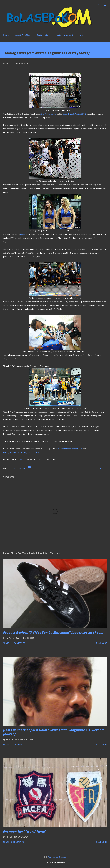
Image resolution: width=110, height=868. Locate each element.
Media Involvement (64, 35)
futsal (22, 468)
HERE (19, 460)
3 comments (18, 842)
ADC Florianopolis (48, 114)
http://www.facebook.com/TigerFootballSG (23, 452)
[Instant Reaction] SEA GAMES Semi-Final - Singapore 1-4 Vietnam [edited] (54, 732)
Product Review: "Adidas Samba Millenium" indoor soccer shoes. (53, 632)
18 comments (18, 643)
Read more (102, 643)
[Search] (99, 5)
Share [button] (101, 468)
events (14, 468)
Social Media (43, 35)
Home (6, 35)
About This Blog (23, 35)
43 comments (18, 745)
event (23, 234)
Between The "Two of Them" (25, 831)
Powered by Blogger (55, 857)
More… (83, 35)
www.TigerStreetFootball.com (69, 449)
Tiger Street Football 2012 (74, 114)
